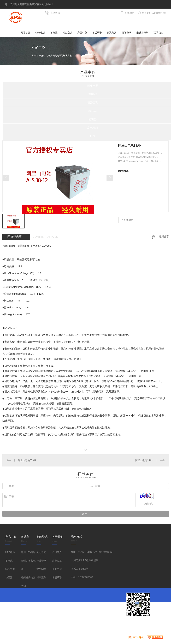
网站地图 (117, 623)
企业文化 (57, 569)
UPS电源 (10, 552)
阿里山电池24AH (144, 460)
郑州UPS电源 (28, 552)
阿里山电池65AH (27, 460)
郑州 (149, 623)
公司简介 (57, 552)
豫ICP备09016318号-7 (78, 623)
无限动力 (107, 623)
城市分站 (138, 623)
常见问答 (41, 569)
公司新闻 (41, 552)
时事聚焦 (41, 577)
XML (130, 623)
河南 (155, 623)
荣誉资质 (57, 561)
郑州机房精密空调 (28, 582)
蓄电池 (9, 561)
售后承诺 (57, 577)
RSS (125, 623)
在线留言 (127, 220)
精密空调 (10, 569)
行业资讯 (41, 561)
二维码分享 (163, 237)
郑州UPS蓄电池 (28, 565)
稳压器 (9, 577)
